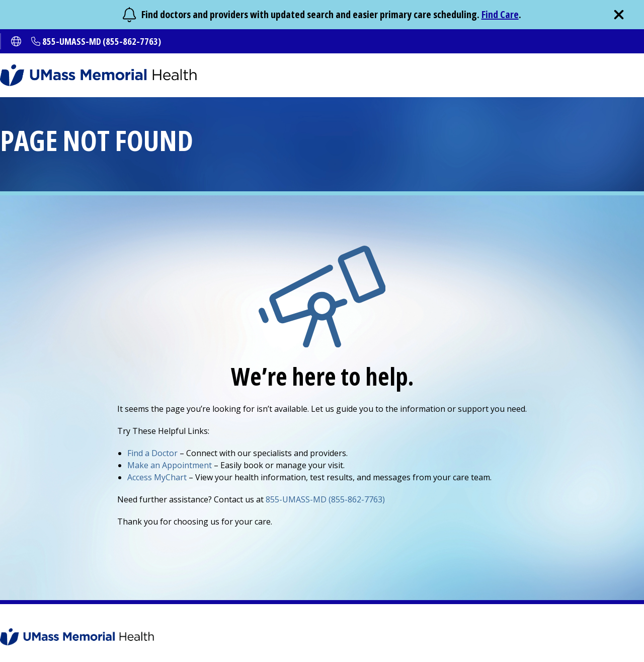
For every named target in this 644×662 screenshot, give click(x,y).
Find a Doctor (152, 453)
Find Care (500, 14)
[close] (619, 15)
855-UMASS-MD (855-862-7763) (102, 41)
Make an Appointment (170, 465)
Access (157, 477)
